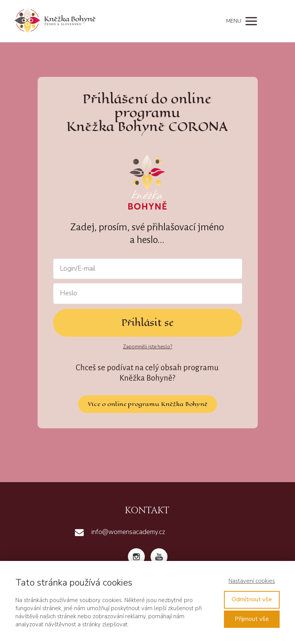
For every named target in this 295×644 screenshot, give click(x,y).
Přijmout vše (252, 619)
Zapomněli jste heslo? (147, 347)
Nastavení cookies (252, 581)
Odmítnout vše (252, 599)
